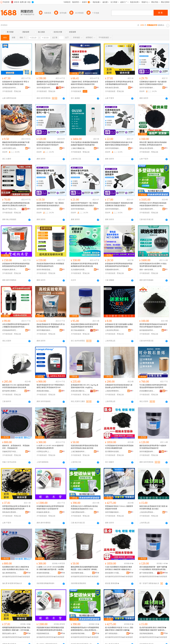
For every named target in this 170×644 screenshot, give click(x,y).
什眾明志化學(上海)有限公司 (44, 452)
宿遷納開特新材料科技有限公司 (113, 270)
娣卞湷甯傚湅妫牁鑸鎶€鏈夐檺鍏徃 (113, 633)
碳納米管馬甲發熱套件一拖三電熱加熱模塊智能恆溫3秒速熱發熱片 (50, 204)
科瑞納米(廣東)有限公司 (10, 270)
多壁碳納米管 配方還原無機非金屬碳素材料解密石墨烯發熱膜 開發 (119, 326)
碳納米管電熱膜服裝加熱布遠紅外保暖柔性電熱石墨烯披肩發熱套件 (119, 144)
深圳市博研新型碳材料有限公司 (44, 270)
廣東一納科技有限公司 (147, 270)
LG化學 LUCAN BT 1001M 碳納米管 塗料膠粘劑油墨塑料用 (50, 447)
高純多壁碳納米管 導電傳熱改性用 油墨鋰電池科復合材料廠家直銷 (51, 326)
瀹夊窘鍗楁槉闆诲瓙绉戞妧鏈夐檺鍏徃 (10, 573)
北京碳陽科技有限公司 (79, 270)
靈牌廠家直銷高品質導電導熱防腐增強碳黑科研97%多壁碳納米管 (50, 83)
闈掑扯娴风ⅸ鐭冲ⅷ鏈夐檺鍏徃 (10, 633)
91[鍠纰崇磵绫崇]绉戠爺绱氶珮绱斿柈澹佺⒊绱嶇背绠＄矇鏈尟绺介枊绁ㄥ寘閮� (119, 568)
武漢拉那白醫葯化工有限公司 (79, 391)
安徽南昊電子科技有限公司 (10, 452)
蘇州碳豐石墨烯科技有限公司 (10, 391)
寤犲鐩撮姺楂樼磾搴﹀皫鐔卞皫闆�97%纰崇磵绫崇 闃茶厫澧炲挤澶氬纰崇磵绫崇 (153, 568)
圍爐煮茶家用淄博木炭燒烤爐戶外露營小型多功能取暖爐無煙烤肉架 (16, 144)
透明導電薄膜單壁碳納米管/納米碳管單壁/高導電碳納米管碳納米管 (153, 326)
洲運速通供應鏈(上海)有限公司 (44, 391)
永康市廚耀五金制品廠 (10, 148)
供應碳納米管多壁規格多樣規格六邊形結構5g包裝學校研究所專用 (119, 386)
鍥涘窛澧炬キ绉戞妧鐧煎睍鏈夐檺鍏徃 (113, 573)
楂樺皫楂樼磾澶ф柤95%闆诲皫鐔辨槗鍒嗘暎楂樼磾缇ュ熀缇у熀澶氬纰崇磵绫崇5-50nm (85, 629)
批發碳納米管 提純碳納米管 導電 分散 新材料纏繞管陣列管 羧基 (16, 83)
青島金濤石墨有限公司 (147, 148)
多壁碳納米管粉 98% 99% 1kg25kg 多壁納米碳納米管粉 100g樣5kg (85, 386)
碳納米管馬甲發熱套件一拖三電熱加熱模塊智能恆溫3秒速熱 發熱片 (84, 204)
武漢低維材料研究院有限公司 (10, 330)
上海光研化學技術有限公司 (113, 330)
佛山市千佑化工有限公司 (10, 209)
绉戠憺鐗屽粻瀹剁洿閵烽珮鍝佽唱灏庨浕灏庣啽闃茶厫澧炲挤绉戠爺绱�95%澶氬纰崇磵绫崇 (51, 629)
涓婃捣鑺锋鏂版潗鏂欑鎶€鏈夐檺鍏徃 (79, 573)
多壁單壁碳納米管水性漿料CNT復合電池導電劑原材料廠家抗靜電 (153, 265)
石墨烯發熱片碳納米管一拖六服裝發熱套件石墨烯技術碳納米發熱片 (153, 83)
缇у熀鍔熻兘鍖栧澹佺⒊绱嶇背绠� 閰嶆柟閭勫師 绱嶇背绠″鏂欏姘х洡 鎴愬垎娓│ (153, 629)
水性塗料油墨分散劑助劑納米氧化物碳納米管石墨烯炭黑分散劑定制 (16, 204)
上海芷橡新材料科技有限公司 (79, 452)
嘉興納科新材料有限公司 (79, 88)
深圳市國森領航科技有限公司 (44, 330)
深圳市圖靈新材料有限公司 (44, 88)
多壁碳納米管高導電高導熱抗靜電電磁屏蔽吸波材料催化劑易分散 (84, 265)
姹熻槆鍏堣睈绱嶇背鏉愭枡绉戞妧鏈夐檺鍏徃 (79, 633)
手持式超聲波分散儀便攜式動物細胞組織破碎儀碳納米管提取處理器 (84, 144)
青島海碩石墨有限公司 (113, 88)
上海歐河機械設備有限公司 (79, 148)
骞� (28, 573)
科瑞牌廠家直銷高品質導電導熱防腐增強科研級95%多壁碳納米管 (50, 508)
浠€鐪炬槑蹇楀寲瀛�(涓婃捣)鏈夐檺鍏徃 (44, 573)
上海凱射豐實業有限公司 (113, 391)
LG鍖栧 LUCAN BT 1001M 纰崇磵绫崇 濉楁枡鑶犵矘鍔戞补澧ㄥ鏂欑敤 (50, 568)
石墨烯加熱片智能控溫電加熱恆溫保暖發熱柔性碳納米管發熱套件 (50, 144)
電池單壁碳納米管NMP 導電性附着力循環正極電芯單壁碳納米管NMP (51, 386)
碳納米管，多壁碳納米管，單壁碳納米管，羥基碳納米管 (16, 447)
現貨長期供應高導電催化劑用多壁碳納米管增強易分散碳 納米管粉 (84, 447)
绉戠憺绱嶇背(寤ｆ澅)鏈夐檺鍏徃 (44, 633)
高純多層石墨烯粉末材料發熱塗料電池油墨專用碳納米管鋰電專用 (84, 326)
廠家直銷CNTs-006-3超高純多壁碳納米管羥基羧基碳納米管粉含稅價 (16, 386)
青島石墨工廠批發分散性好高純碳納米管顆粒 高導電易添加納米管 (153, 144)
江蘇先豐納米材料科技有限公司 (147, 209)
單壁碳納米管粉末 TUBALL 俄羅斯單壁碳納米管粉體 (119, 508)
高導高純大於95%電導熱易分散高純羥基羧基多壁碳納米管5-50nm (84, 508)
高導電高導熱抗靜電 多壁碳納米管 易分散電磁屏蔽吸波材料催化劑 (16, 508)
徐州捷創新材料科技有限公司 (147, 330)
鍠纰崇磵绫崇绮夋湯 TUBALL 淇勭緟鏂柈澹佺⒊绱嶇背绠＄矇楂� (119, 629)
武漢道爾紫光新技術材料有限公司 (147, 391)
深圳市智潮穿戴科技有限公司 (147, 88)
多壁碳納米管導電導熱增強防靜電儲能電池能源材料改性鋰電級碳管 (16, 265)
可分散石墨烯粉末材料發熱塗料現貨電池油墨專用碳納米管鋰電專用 (153, 386)
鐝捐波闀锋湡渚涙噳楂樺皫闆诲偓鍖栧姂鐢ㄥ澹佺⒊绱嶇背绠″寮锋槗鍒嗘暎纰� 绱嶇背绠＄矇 (85, 568)
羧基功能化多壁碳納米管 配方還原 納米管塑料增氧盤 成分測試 (153, 508)
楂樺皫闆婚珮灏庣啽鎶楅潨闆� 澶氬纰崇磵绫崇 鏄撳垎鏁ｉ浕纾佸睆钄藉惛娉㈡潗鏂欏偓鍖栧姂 (16, 629)
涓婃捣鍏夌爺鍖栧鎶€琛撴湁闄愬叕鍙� (147, 633)
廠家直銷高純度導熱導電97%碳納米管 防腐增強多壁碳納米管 (153, 447)
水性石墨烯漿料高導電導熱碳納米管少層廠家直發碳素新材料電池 (16, 326)
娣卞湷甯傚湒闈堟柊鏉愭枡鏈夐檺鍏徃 (147, 573)
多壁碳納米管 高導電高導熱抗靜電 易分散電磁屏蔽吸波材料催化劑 (119, 83)
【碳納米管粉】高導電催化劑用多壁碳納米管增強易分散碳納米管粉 (84, 83)
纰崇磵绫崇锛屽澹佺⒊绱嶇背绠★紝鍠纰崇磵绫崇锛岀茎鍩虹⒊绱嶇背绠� (16, 568)
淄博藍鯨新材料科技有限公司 (10, 88)
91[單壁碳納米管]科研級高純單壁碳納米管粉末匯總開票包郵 (119, 447)
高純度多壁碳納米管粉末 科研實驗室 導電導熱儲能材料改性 (50, 265)
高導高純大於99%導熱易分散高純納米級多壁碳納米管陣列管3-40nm (153, 204)
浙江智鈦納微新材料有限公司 (79, 330)
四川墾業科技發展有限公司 (113, 452)
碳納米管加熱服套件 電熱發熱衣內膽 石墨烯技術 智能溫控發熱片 (119, 204)
